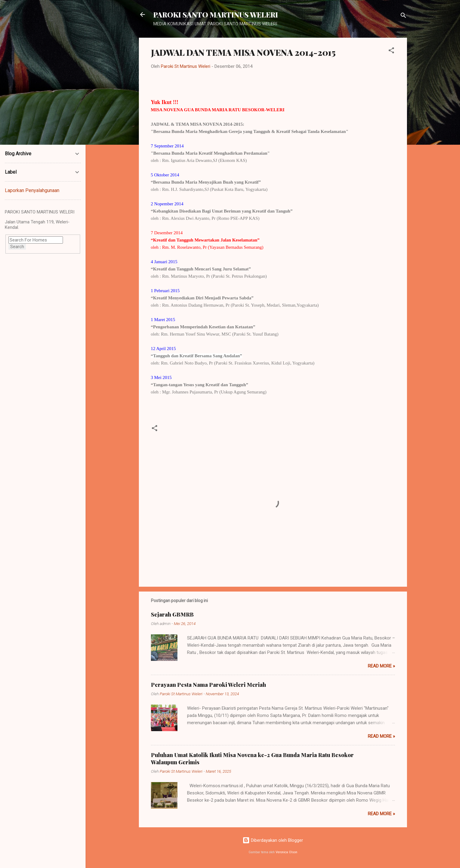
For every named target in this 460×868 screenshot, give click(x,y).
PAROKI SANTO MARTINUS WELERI (216, 14)
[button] (391, 51)
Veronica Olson (286, 852)
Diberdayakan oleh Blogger (273, 840)
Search (17, 247)
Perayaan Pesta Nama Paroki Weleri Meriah (208, 685)
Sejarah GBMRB (172, 614)
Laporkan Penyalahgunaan (32, 190)
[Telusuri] (403, 16)
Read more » (381, 666)
